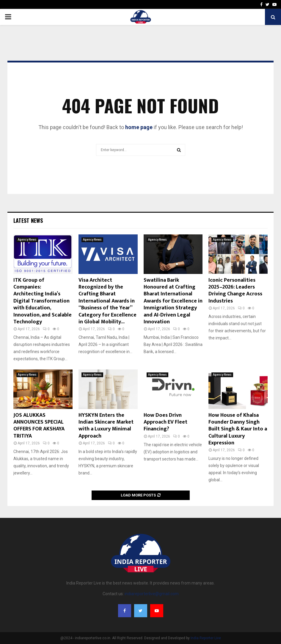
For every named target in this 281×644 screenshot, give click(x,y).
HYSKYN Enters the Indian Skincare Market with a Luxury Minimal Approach (106, 426)
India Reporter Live (206, 638)
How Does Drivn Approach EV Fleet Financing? (165, 422)
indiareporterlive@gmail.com (152, 594)
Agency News (27, 240)
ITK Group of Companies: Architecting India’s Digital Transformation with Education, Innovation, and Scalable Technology (43, 301)
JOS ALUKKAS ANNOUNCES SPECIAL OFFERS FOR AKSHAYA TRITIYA (39, 426)
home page (139, 127)
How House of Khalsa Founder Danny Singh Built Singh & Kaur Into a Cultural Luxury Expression (238, 429)
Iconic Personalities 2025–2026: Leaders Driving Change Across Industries (235, 291)
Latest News (28, 220)
